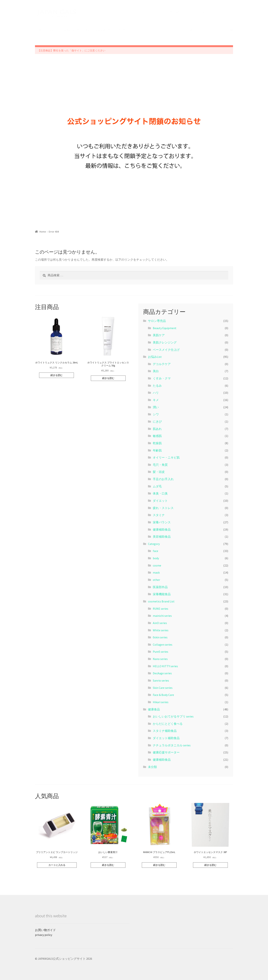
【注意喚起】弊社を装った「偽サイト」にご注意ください (71, 50)
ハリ (156, 393)
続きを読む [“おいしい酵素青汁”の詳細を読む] (108, 865)
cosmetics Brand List (161, 601)
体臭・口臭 (160, 493)
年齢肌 (157, 450)
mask (156, 572)
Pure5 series (161, 652)
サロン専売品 (157, 321)
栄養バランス (162, 522)
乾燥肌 (157, 443)
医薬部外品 (160, 587)
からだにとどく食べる (168, 724)
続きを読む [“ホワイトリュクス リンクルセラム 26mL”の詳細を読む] (56, 375)
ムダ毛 (157, 486)
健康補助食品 (162, 529)
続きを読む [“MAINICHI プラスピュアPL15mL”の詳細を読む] (159, 865)
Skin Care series (163, 688)
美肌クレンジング (165, 342)
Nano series (160, 659)
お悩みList (155, 357)
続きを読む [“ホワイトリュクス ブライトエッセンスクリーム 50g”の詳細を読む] (108, 378)
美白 (156, 371)
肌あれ (157, 429)
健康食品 (154, 709)
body (156, 558)
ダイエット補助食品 (166, 738)
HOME (39, 30)
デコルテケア (162, 364)
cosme (157, 565)
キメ (156, 400)
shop (53, 30)
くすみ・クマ (162, 378)
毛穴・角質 (160, 465)
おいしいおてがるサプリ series (173, 716)
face (155, 551)
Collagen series (163, 645)
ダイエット (160, 501)
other (156, 580)
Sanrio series (161, 680)
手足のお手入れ (163, 479)
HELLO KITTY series (165, 666)
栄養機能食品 (162, 594)
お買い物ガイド (45, 930)
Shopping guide (95, 30)
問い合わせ (124, 30)
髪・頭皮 (159, 472)
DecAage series (162, 673)
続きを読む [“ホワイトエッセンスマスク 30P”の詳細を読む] (210, 865)
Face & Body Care (163, 695)
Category (68, 30)
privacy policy (44, 935)
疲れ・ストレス (163, 508)
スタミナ (159, 515)
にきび (157, 421)
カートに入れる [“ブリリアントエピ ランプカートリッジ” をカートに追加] (57, 865)
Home (43, 232)
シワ (156, 414)
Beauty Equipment (165, 328)
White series (161, 630)
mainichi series (162, 616)
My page (174, 12)
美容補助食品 (162, 537)
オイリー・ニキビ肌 (166, 457)
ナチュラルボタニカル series (172, 745)
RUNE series (161, 609)
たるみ (157, 386)
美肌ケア (159, 335)
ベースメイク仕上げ (166, 350)
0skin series (160, 637)
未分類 (152, 767)
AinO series (160, 623)
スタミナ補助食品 (165, 731)
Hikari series (161, 702)
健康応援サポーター (166, 752)
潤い (156, 407)
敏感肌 (157, 436)
